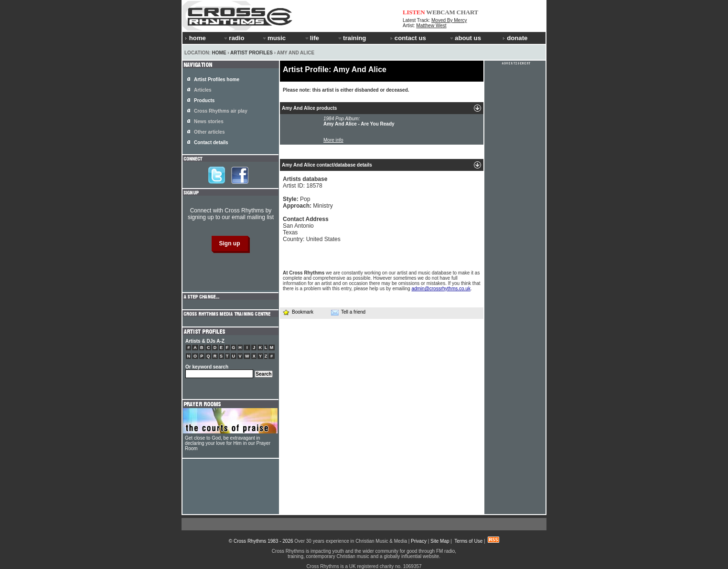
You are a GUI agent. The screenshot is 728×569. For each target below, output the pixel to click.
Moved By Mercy (449, 20)
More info (333, 140)
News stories (209, 121)
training (352, 38)
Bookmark (298, 312)
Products (204, 100)
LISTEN (414, 12)
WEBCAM (440, 12)
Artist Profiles (252, 53)
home (195, 38)
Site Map (440, 541)
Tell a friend (348, 312)
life (312, 38)
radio (234, 38)
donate (515, 38)
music (274, 38)
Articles (203, 90)
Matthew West (431, 26)
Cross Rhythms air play (221, 111)
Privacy (419, 541)
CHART (468, 12)
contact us (408, 38)
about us (465, 38)
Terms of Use (468, 541)
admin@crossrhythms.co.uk (441, 289)
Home (219, 53)
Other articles (209, 132)
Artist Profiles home (217, 79)
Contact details (211, 142)
